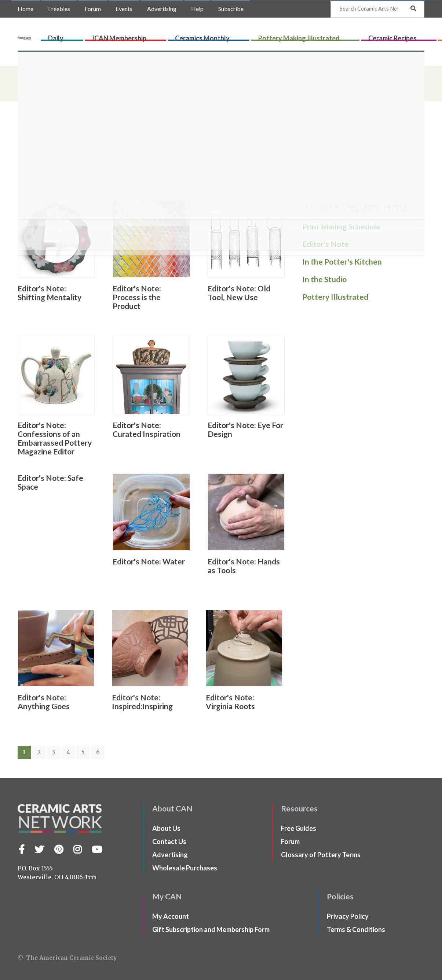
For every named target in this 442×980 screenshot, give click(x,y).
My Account (171, 916)
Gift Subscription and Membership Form (211, 929)
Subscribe (231, 9)
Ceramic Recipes (347, 36)
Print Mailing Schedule (341, 226)
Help (197, 9)
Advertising (162, 9)
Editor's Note (321, 123)
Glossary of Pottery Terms (321, 855)
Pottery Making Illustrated (279, 36)
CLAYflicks (390, 36)
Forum (93, 9)
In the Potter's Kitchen (335, 136)
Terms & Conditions (356, 929)
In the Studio (321, 150)
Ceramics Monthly (209, 36)
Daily (114, 36)
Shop (415, 36)
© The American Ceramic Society (67, 958)
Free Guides (299, 828)
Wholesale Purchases (185, 868)
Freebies (59, 9)
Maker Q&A (319, 176)
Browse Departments (156, 83)
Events (124, 9)
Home (25, 9)
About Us (166, 828)
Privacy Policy (348, 916)
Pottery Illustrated (329, 163)
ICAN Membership (151, 36)
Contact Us (169, 841)
